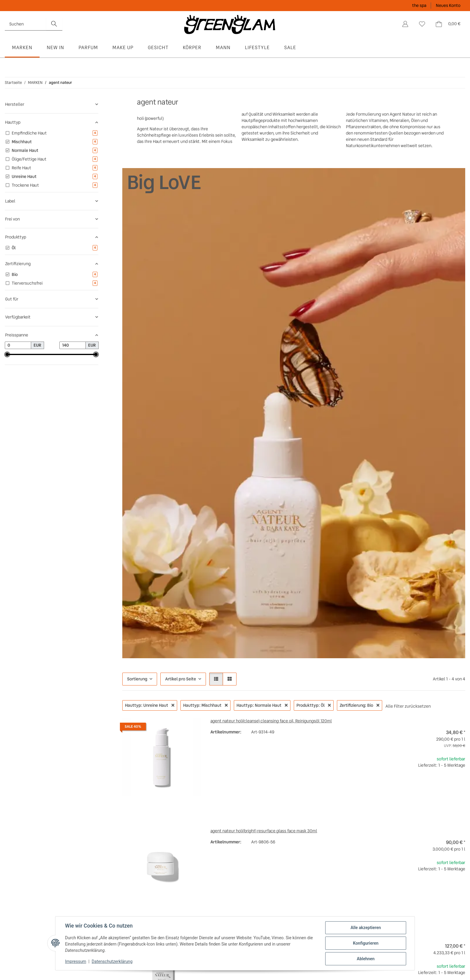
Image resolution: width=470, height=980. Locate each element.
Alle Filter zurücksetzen (408, 706)
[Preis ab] (18, 345)
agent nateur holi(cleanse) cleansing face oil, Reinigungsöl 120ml (271, 721)
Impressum (76, 961)
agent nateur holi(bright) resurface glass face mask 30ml (264, 831)
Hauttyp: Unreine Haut (150, 705)
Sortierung (137, 679)
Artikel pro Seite (181, 679)
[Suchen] (26, 24)
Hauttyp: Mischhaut (205, 705)
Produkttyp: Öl (314, 705)
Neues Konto (448, 5)
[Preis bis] (73, 345)
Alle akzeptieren (366, 928)
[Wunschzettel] (422, 24)
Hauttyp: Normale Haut (262, 705)
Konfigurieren (366, 943)
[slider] (7, 354)
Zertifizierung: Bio (360, 705)
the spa (419, 5)
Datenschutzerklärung (112, 961)
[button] (405, 24)
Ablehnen (366, 959)
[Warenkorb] (448, 24)
